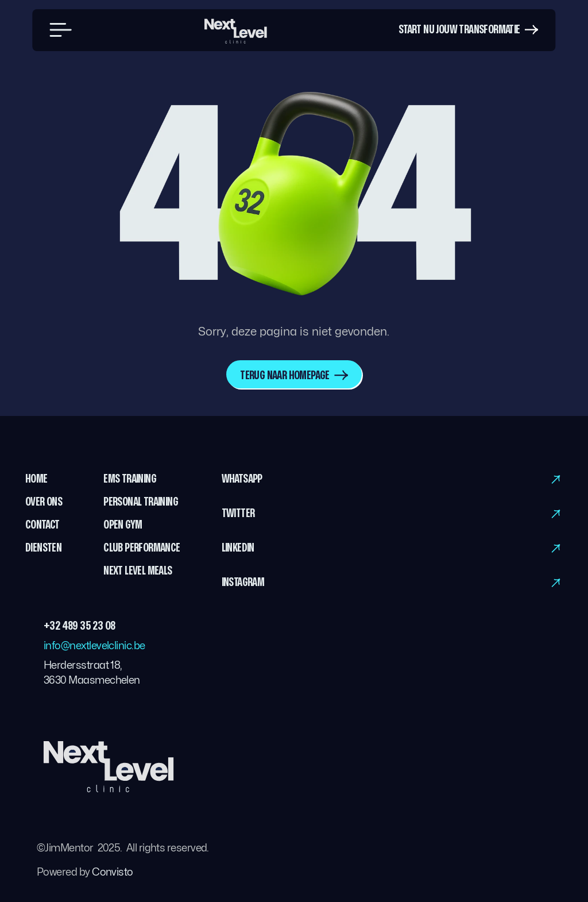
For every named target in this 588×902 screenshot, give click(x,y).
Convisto (113, 872)
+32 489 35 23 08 (79, 626)
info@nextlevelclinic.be (94, 646)
